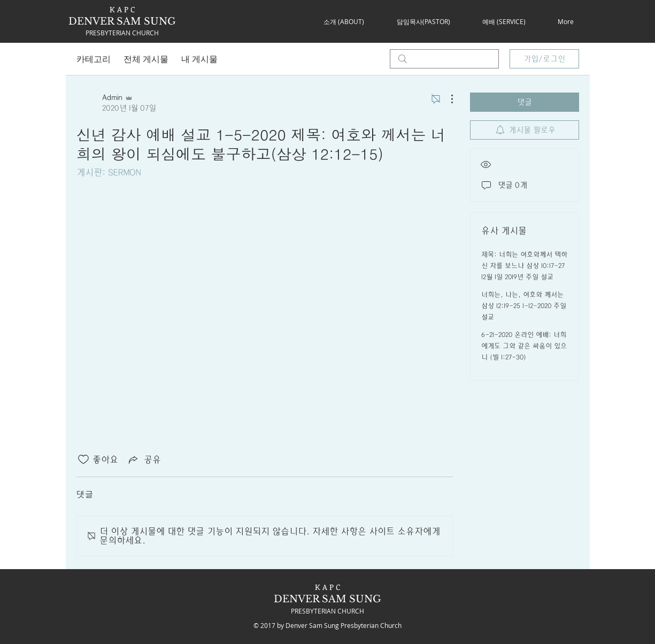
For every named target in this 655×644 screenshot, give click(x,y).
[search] (444, 59)
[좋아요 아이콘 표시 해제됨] (83, 459)
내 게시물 (199, 59)
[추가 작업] (446, 99)
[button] (344, 21)
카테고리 (94, 59)
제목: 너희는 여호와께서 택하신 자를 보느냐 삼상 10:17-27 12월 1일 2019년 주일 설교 (524, 266)
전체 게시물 (146, 59)
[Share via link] (144, 459)
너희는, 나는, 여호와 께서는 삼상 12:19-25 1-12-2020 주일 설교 (524, 306)
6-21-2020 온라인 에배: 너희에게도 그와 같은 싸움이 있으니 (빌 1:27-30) (524, 346)
